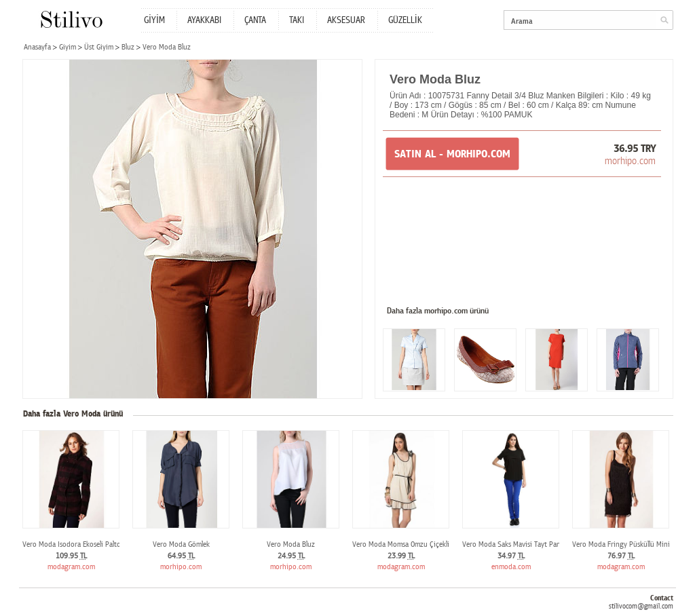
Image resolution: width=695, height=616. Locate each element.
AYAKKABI (204, 20)
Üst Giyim (99, 47)
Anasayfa (37, 47)
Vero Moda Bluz (291, 544)
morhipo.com (630, 161)
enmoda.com (511, 567)
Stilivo (71, 19)
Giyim (68, 47)
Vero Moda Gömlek (181, 544)
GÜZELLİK (405, 20)
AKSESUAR (346, 20)
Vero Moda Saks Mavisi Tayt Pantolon (520, 544)
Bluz (128, 47)
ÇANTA (255, 20)
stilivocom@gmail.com (641, 606)
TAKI (297, 20)
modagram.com (71, 567)
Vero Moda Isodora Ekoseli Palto (72, 544)
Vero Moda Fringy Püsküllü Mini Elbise (630, 544)
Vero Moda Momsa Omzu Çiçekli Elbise (410, 544)
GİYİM (154, 20)
